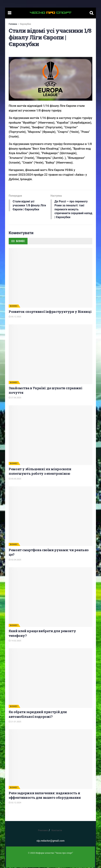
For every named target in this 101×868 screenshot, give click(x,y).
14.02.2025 (15, 641)
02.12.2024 (15, 803)
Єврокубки (25, 24)
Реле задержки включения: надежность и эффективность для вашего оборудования (45, 796)
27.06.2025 (15, 398)
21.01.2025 (15, 722)
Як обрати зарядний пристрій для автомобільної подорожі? (38, 715)
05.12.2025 (15, 317)
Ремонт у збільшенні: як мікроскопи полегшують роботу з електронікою (40, 472)
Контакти (57, 831)
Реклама (43, 831)
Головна (13, 24)
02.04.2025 (15, 560)
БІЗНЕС (14, 307)
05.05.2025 (15, 479)
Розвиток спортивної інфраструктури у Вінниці (50, 312)
